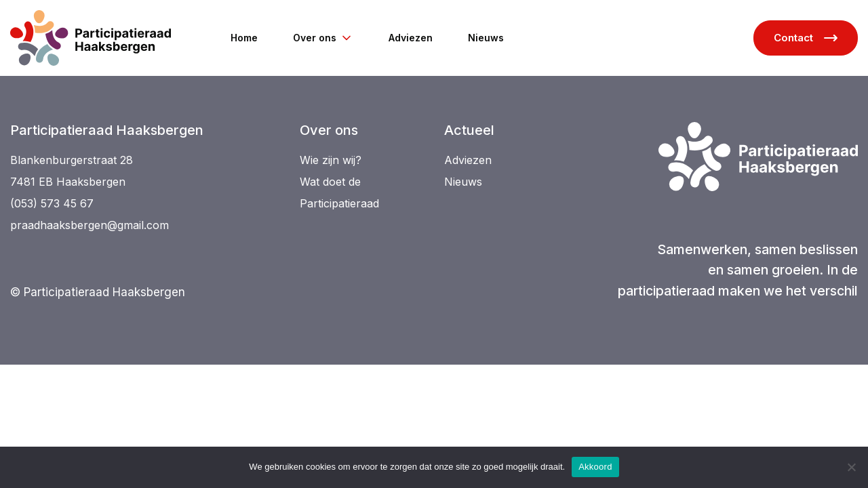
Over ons (323, 38)
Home (244, 38)
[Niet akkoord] (851, 467)
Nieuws (486, 38)
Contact (806, 38)
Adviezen (411, 38)
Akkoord (595, 467)
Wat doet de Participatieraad (339, 192)
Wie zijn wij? (331, 160)
